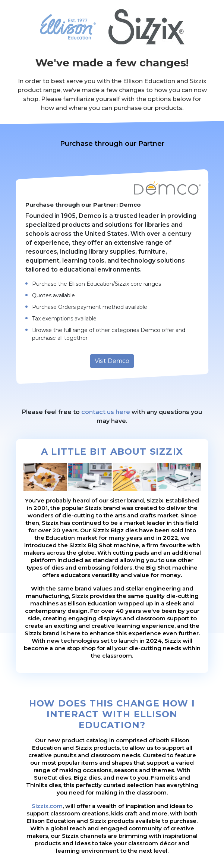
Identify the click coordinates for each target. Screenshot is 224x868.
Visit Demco (112, 361)
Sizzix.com (47, 806)
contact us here (106, 412)
